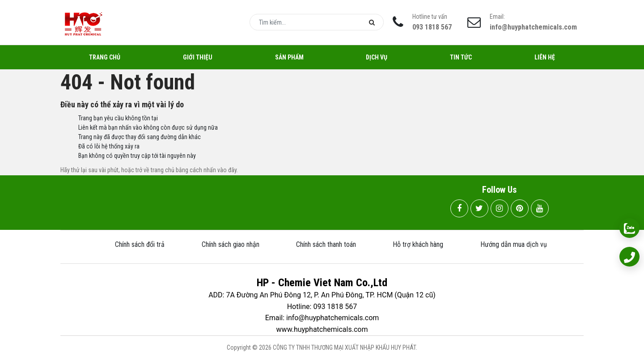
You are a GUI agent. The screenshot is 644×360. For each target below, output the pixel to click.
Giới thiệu (198, 57)
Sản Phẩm (289, 57)
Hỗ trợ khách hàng (418, 244)
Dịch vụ (377, 57)
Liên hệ (545, 57)
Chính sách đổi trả (140, 244)
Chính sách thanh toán (326, 244)
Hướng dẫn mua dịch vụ (514, 244)
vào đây (227, 170)
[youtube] (540, 208)
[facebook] (459, 208)
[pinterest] (520, 208)
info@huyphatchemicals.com (533, 27)
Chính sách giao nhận (231, 244)
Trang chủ (105, 57)
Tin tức (461, 57)
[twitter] (479, 208)
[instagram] (500, 208)
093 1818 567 (432, 27)
